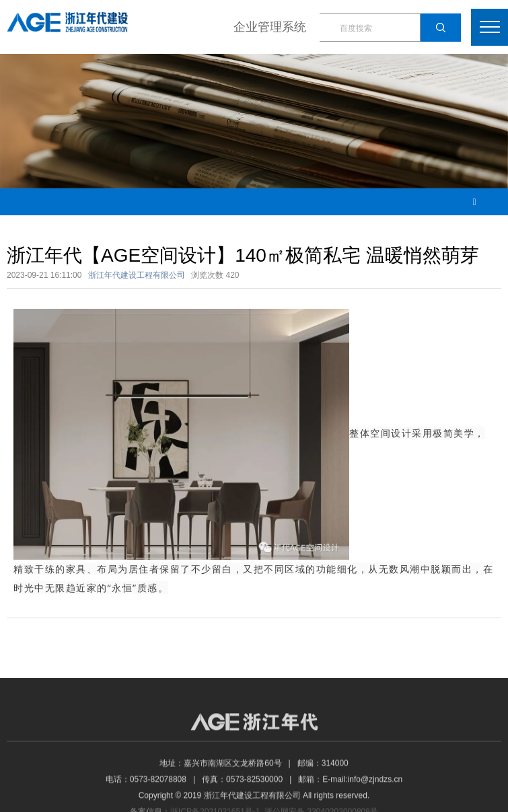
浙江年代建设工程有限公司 (137, 275)
